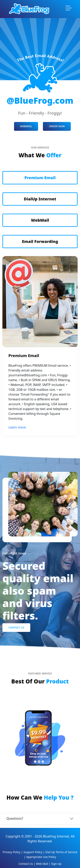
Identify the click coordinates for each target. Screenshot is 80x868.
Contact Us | (27, 864)
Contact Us (16, 627)
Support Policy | (34, 852)
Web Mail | (44, 864)
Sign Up (56, 864)
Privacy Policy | (13, 852)
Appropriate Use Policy (41, 857)
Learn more (17, 427)
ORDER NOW (57, 126)
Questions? (15, 818)
